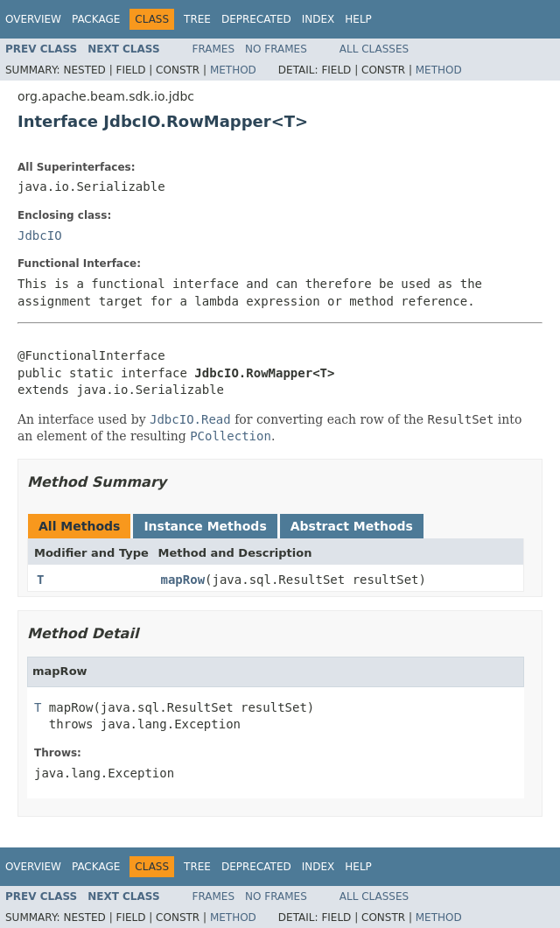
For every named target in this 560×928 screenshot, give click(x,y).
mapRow (183, 580)
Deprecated (256, 19)
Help (358, 19)
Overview (33, 19)
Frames (214, 49)
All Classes (374, 49)
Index (318, 19)
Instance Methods (205, 526)
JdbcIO (40, 236)
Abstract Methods (352, 526)
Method (233, 70)
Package (96, 19)
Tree (197, 19)
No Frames (276, 49)
